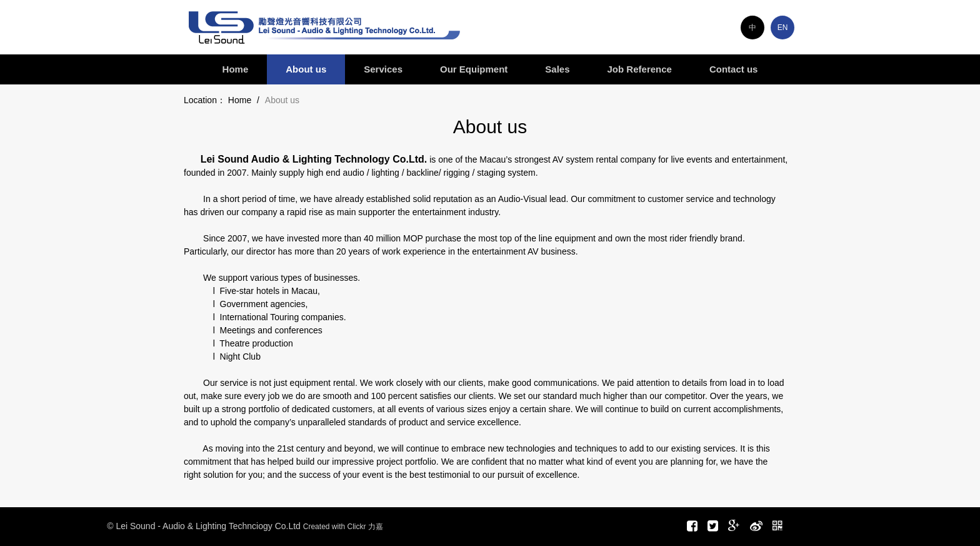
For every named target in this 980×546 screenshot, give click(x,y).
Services (383, 69)
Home (236, 69)
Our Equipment (474, 69)
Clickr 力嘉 (365, 527)
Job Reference (640, 69)
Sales (557, 69)
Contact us (734, 69)
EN (783, 28)
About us (306, 69)
